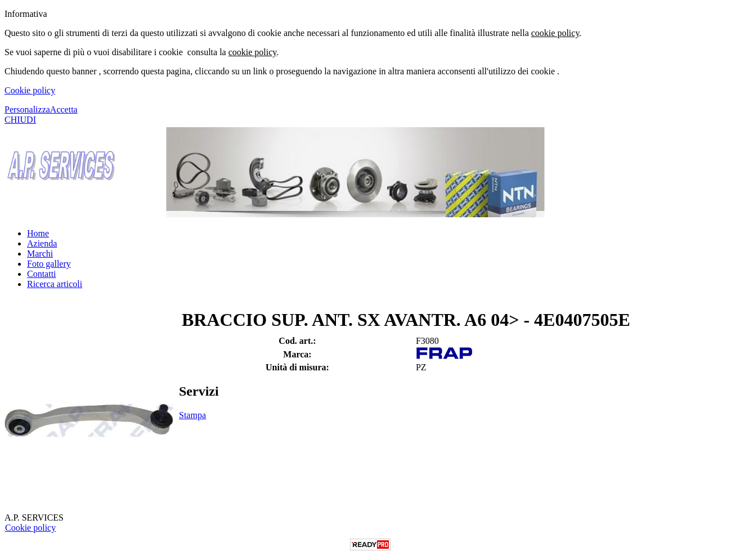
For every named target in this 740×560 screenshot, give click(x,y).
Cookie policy (30, 90)
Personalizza (27, 109)
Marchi (40, 254)
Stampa (192, 415)
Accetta (64, 109)
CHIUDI (20, 120)
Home (38, 233)
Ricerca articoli (55, 284)
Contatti (42, 274)
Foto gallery (49, 264)
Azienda (42, 243)
